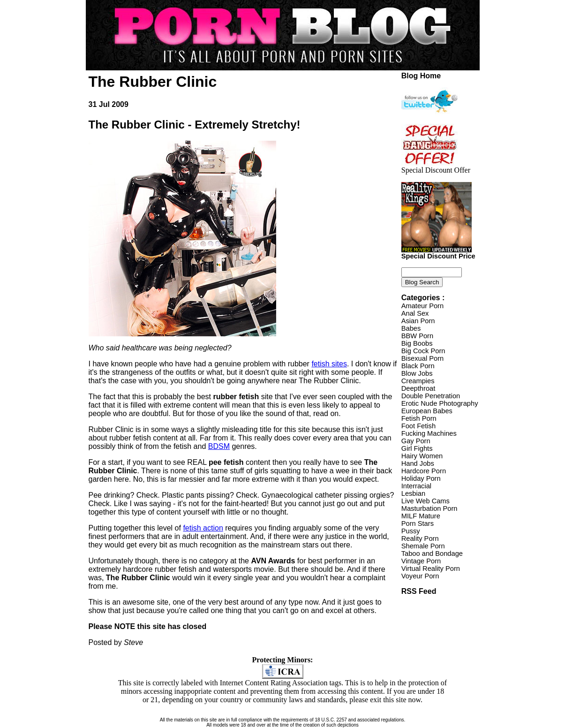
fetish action (203, 528)
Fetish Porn (419, 418)
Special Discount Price (438, 253)
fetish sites (329, 364)
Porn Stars (418, 523)
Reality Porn (420, 538)
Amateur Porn (422, 306)
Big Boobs (417, 343)
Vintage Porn (421, 561)
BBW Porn (417, 336)
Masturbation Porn (429, 508)
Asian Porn (418, 321)
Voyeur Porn (420, 576)
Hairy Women (422, 456)
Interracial (416, 486)
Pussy (411, 531)
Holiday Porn (421, 478)
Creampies (418, 381)
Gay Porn (416, 441)
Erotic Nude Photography (440, 403)
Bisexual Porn (422, 358)
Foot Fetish (418, 426)
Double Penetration (431, 396)
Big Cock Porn (423, 351)
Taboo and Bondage (432, 554)
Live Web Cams (426, 501)
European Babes (427, 411)
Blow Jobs (417, 373)
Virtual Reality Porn (431, 569)
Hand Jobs (418, 463)
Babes (411, 328)
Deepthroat (418, 388)
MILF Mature (421, 516)
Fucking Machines (429, 433)
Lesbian (413, 493)
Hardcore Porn (424, 471)
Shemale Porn (423, 546)
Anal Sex (415, 313)
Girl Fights (417, 448)
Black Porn (418, 366)
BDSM (219, 446)
